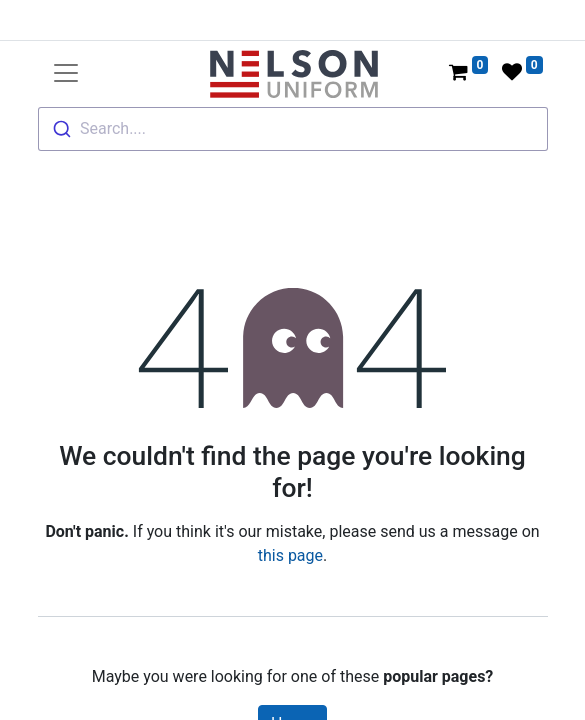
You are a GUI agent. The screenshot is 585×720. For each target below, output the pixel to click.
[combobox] (293, 129)
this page (290, 555)
